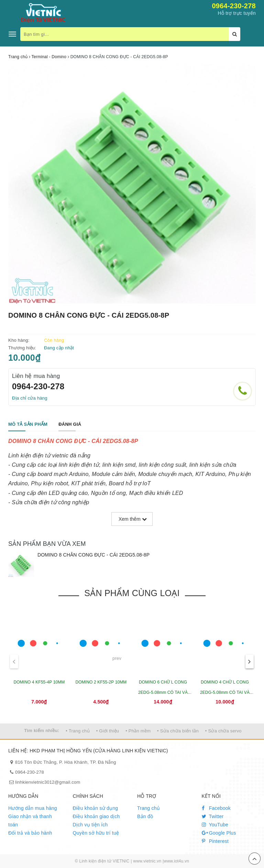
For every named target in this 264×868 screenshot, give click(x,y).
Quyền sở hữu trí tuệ (96, 833)
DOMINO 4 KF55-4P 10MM (39, 682)
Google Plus (219, 833)
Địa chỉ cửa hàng (30, 398)
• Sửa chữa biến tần (178, 731)
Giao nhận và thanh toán (30, 821)
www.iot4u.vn (176, 861)
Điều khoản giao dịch (96, 816)
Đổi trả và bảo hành (30, 833)
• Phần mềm (138, 731)
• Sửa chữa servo (223, 731)
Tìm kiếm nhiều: (42, 731)
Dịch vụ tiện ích (90, 825)
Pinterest (215, 841)
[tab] (28, 425)
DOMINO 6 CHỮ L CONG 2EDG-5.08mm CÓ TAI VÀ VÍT (163, 692)
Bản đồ (145, 816)
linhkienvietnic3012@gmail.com (48, 782)
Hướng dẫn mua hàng (33, 808)
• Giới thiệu (108, 731)
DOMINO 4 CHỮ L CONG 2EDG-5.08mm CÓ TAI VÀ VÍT (225, 692)
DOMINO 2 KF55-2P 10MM (101, 682)
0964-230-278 (234, 6)
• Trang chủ (78, 731)
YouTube (215, 825)
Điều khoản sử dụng (96, 808)
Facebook (216, 808)
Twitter (213, 816)
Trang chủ (148, 808)
